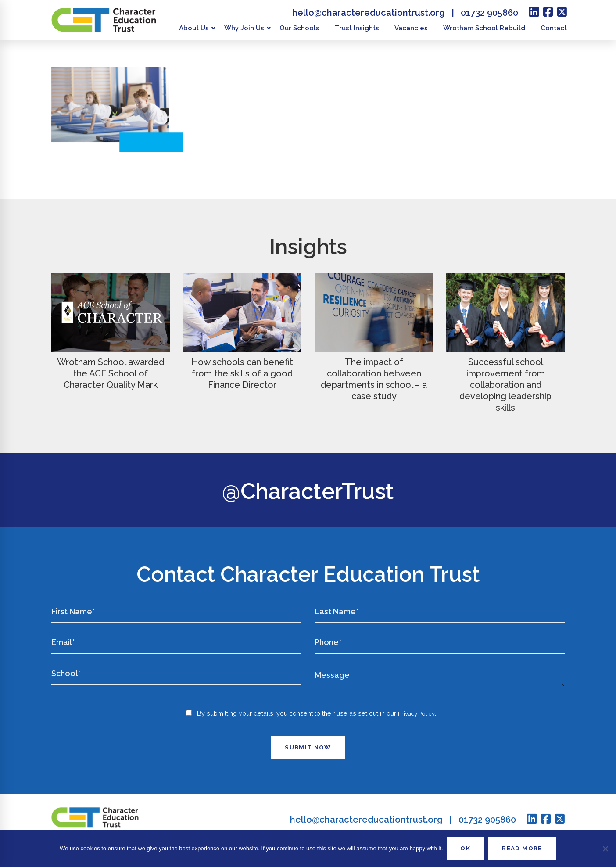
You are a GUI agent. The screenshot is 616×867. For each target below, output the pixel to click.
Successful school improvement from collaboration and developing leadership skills (505, 385)
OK (464, 848)
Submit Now (308, 757)
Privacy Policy (417, 723)
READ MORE (523, 848)
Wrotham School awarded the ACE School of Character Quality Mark (111, 373)
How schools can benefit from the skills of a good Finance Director (242, 373)
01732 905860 (489, 13)
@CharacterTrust (308, 490)
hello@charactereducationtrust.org (369, 13)
